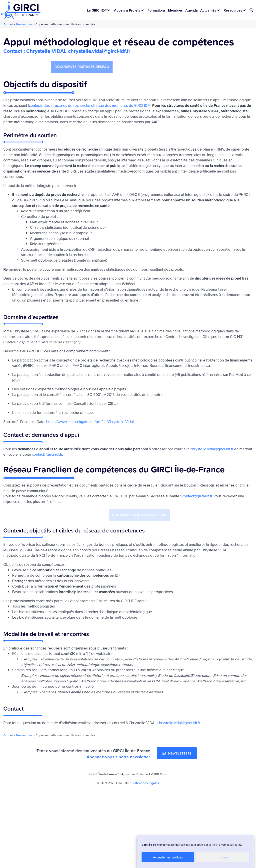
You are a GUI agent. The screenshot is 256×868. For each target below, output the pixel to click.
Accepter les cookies (168, 857)
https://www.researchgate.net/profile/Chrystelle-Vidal (90, 422)
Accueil (8, 24)
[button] (109, 10)
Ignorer (223, 857)
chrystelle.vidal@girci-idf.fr (212, 449)
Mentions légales (147, 783)
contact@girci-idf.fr (47, 454)
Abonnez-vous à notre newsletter (118, 757)
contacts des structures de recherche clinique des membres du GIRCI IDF (89, 105)
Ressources (24, 24)
